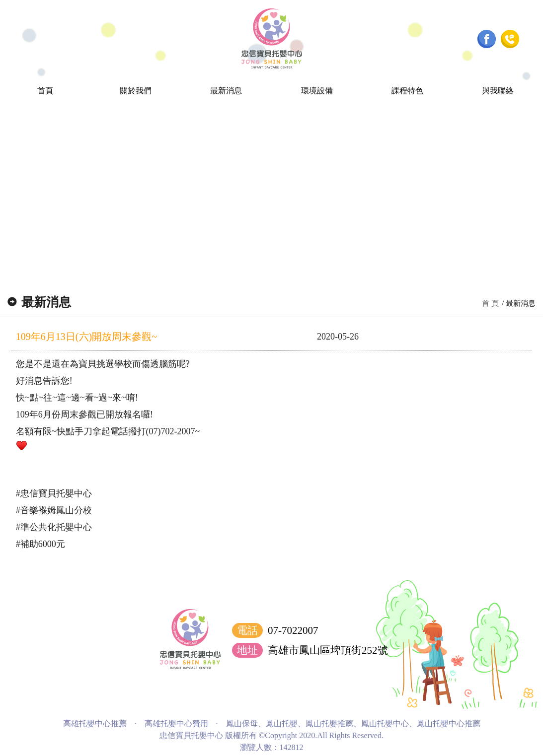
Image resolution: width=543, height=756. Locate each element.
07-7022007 (293, 630)
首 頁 (490, 303)
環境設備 (317, 91)
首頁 (45, 91)
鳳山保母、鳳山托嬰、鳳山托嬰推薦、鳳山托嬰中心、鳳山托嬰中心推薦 (353, 723)
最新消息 (226, 91)
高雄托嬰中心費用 (176, 723)
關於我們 (136, 91)
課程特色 (407, 91)
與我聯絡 (498, 91)
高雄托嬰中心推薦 (95, 723)
